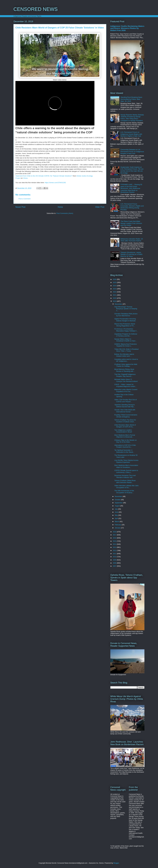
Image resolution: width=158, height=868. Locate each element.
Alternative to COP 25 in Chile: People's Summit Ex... (125, 446)
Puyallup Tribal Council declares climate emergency (126, 416)
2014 (115, 544)
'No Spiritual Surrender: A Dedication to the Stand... (124, 451)
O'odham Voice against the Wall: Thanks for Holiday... (126, 365)
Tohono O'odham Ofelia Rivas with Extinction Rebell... (125, 481)
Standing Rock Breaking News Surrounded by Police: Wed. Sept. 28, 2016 (131, 99)
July (116, 509)
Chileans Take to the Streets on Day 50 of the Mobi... (125, 441)
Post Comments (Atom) (65, 213)
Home (60, 207)
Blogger (116, 863)
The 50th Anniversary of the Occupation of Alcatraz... (124, 492)
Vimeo (25, 178)
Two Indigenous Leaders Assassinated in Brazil (123, 431)
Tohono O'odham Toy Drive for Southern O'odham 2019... (125, 421)
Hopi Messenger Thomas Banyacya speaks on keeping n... (126, 309)
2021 (115, 295)
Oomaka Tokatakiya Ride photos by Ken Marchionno (126, 315)
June (117, 512)
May (117, 515)
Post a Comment (25, 199)
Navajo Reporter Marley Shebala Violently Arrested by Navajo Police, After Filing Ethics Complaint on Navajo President (132, 118)
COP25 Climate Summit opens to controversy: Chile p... (126, 471)
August (118, 506)
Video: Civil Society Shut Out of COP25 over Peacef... (125, 401)
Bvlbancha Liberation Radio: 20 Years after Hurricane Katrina (132, 240)
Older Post (100, 207)
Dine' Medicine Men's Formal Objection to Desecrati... (125, 436)
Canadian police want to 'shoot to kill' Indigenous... (126, 360)
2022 (115, 292)
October (118, 500)
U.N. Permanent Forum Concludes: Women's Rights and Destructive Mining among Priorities (132, 207)
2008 (115, 563)
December (119, 304)
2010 (115, 557)
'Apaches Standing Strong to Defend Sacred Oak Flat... (124, 406)
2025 (115, 282)
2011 (115, 554)
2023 (115, 289)
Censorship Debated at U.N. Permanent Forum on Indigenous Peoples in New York (132, 151)
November (119, 496)
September (119, 503)
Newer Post (20, 207)
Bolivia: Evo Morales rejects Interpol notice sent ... (124, 355)
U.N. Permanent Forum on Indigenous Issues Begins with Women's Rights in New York (131, 134)
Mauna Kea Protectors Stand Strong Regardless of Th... (125, 325)
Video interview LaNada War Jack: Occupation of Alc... (127, 487)
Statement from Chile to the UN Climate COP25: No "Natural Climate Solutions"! (44, 176)
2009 (115, 560)
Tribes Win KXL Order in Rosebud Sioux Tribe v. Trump (126, 350)
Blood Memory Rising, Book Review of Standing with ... (125, 370)
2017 (115, 535)
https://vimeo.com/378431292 (55, 183)
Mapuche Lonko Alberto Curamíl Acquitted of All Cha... (126, 390)
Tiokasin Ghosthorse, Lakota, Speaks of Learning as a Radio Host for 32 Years (131, 254)
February (118, 525)
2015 (115, 541)
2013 (115, 547)
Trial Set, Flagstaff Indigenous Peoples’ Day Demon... (125, 375)
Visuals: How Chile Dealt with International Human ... (125, 411)
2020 (115, 298)
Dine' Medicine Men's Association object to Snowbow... (126, 466)
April (117, 518)
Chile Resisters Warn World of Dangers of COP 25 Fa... (125, 426)
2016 (115, 538)
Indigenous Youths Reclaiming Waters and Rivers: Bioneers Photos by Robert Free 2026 (127, 28)
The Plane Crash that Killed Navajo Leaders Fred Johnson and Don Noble (131, 223)
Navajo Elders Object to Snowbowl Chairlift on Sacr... (125, 340)
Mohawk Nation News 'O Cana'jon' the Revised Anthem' (126, 380)
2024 (115, 286)
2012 (115, 550)
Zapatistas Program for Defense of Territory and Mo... (126, 335)
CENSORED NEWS (36, 9)
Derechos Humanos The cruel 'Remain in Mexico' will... (125, 476)
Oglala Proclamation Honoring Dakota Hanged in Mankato (125, 320)
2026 (115, 279)
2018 (115, 532)
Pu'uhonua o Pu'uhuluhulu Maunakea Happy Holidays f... (126, 330)
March (117, 521)
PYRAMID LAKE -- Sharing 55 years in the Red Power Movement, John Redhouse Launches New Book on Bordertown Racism (131, 188)
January (118, 528)
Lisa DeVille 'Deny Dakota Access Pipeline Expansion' (126, 461)
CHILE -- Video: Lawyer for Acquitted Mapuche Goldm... (125, 385)
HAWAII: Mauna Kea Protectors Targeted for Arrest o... (126, 345)
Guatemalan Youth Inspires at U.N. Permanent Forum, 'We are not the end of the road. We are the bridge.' (132, 170)
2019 (115, 301)
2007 (115, 566)
